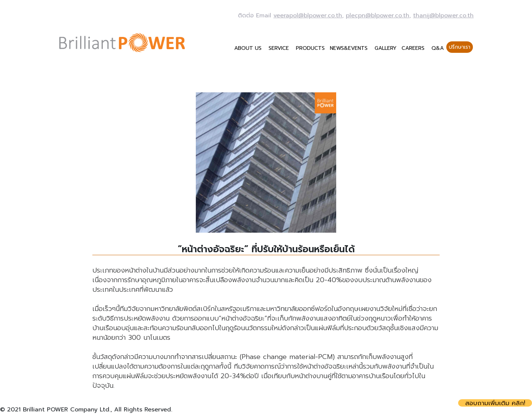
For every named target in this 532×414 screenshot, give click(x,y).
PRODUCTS (310, 48)
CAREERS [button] (414, 48)
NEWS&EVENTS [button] (350, 48)
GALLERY (386, 48)
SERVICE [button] (280, 48)
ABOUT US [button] (249, 48)
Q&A (438, 48)
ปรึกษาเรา (460, 47)
